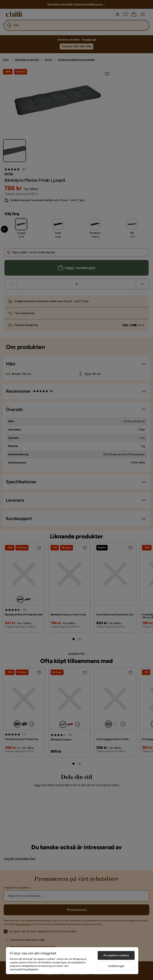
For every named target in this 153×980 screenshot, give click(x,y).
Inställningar (116, 966)
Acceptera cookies (116, 955)
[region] (72, 961)
